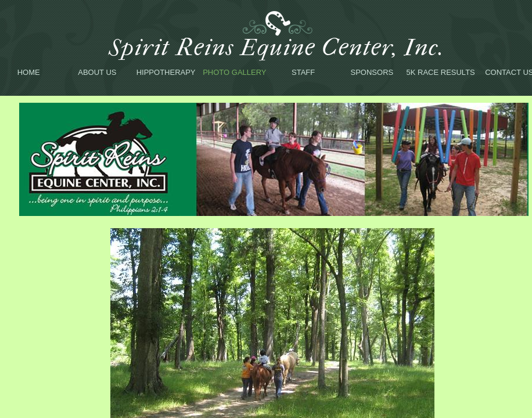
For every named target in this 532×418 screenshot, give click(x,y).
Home (29, 72)
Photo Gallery (234, 72)
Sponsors (372, 72)
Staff (303, 72)
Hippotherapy (166, 72)
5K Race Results (441, 72)
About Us (97, 72)
